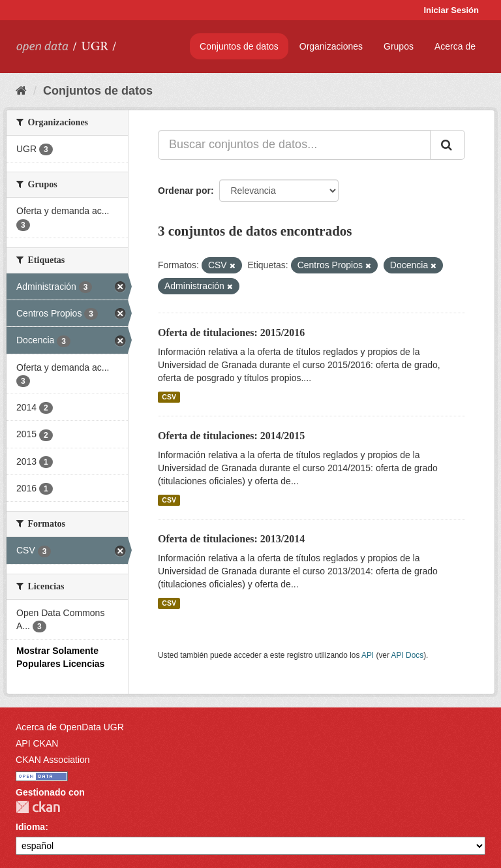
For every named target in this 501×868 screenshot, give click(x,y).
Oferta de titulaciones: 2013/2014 (231, 539)
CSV (169, 397)
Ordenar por (184, 191)
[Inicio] (21, 91)
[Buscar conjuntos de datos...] (294, 145)
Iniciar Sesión (451, 10)
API (368, 655)
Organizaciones (331, 46)
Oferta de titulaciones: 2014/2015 (231, 436)
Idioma (30, 827)
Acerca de (455, 46)
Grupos (399, 46)
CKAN (38, 807)
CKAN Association (53, 760)
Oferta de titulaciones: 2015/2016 (231, 333)
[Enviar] (448, 145)
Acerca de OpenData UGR (70, 727)
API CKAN (37, 743)
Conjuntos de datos (239, 46)
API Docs (408, 655)
